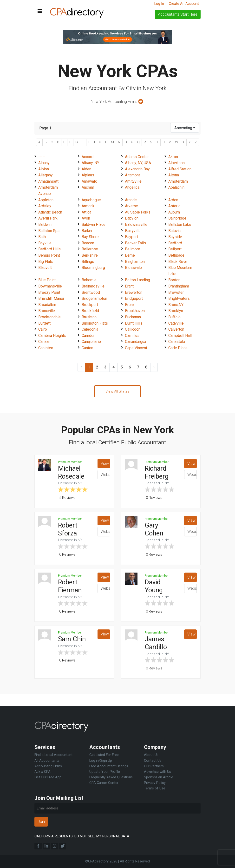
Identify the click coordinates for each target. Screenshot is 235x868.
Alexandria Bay (137, 169)
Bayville (45, 243)
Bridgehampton (94, 298)
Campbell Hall (180, 336)
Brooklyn (176, 311)
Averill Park (48, 218)
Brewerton (134, 292)
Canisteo (46, 348)
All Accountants (47, 761)
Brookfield (90, 311)
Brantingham (179, 286)
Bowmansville (50, 286)
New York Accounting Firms (118, 102)
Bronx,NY (176, 305)
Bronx (130, 305)
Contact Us (153, 761)
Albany (44, 163)
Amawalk (89, 181)
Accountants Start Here (178, 14)
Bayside (175, 237)
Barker (87, 231)
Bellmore (133, 249)
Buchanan (133, 317)
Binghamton (135, 262)
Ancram (88, 187)
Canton (87, 348)
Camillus (132, 336)
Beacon (88, 243)
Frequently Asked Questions (111, 777)
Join (41, 822)
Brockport (90, 305)
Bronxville (47, 311)
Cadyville (176, 323)
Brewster (176, 292)
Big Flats (46, 262)
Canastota (177, 342)
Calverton (176, 329)
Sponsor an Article (159, 777)
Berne (130, 255)
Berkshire (90, 255)
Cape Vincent (136, 348)
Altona (174, 175)
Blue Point (47, 280)
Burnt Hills (134, 323)
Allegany (46, 175)
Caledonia (90, 329)
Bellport (175, 249)
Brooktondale (49, 317)
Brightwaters (179, 298)
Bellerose (90, 249)
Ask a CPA (42, 772)
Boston (174, 280)
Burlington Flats (95, 323)
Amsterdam (178, 181)
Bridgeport (134, 298)
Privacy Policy (155, 783)
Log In (159, 4)
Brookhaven (135, 311)
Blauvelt (45, 268)
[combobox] (185, 128)
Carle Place (178, 348)
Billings (88, 262)
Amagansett (48, 181)
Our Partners (154, 766)
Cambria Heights (52, 336)
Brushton (89, 317)
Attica (86, 212)
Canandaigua (136, 342)
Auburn (174, 212)
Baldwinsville (136, 224)
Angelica (132, 187)
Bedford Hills (49, 249)
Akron (173, 157)
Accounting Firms (48, 766)
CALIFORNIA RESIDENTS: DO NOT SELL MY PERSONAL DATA (82, 836)
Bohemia (89, 280)
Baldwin (45, 224)
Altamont (132, 175)
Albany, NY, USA (138, 163)
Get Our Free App (48, 777)
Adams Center (137, 157)
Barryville (133, 231)
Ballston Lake (180, 224)
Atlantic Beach (50, 212)
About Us (151, 755)
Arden (173, 200)
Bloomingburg (93, 268)
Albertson (176, 163)
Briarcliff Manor (51, 298)
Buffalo (174, 317)
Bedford (175, 243)
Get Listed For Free (104, 755)
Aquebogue (91, 200)
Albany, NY (90, 163)
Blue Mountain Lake (180, 271)
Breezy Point (49, 292)
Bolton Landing (137, 280)
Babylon (132, 218)
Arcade (131, 200)
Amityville (133, 181)
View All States (117, 391)
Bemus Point (49, 255)
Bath (42, 237)
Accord (88, 157)
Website (105, 475)
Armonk (88, 206)
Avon (86, 218)
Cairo (43, 329)
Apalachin (176, 187)
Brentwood (91, 292)
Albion (44, 169)
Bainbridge (177, 218)
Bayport (131, 237)
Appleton (46, 200)
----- (42, 157)
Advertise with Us (157, 772)
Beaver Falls (135, 243)
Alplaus (88, 175)
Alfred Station (180, 169)
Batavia (174, 231)
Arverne (131, 206)
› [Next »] (154, 367)
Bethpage (176, 255)
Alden (86, 169)
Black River (178, 262)
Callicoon (133, 329)
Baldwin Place (94, 224)
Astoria (174, 206)
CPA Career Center (104, 783)
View (105, 464)
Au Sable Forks (138, 212)
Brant (129, 286)
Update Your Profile (105, 772)
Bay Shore (90, 237)
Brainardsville (93, 286)
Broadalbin (47, 305)
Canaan (44, 342)
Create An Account (184, 4)
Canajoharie (91, 342)
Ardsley (45, 206)
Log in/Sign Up (101, 761)
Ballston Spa (49, 231)
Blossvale (133, 268)
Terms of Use (155, 788)
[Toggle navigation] (40, 12)
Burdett (44, 323)
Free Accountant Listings (109, 766)
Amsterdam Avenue (48, 190)
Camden (88, 336)
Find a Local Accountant (53, 755)
